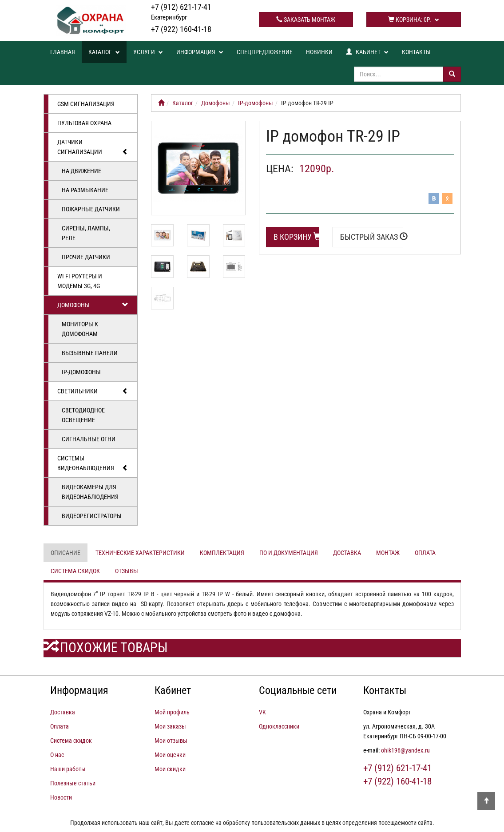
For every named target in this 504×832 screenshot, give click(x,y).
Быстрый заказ (372, 237)
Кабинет (367, 52)
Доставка (347, 553)
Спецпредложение (265, 52)
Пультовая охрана (84, 123)
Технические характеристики (140, 553)
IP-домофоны (81, 372)
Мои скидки (170, 769)
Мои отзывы (171, 741)
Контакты (416, 52)
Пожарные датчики (91, 209)
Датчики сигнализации (93, 147)
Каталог (104, 52)
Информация (200, 52)
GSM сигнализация (86, 104)
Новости (61, 797)
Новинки (319, 52)
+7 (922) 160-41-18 (181, 29)
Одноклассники (279, 726)
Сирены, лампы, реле (86, 233)
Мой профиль (172, 712)
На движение (81, 171)
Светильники (93, 391)
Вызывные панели (90, 353)
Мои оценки (170, 755)
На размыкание (85, 190)
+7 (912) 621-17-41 (181, 12)
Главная (63, 52)
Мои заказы (170, 726)
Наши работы (68, 769)
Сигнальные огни (89, 439)
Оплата (425, 553)
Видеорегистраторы (92, 516)
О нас (57, 755)
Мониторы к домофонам (80, 329)
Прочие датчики (86, 257)
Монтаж (388, 553)
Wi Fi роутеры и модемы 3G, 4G (80, 281)
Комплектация (222, 553)
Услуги (148, 52)
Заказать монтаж (306, 20)
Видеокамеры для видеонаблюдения (90, 492)
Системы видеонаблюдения (93, 464)
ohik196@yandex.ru (405, 750)
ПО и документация (289, 553)
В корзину (297, 237)
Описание (65, 553)
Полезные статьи (73, 783)
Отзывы (127, 571)
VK (262, 712)
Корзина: (414, 20)
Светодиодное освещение (83, 415)
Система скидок (75, 571)
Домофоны (93, 305)
